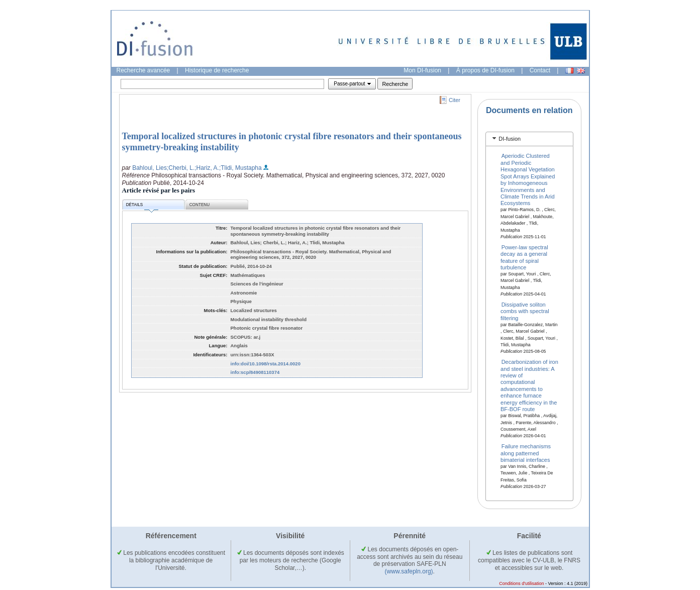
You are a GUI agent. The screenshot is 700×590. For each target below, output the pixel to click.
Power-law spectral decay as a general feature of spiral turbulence (524, 257)
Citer (455, 100)
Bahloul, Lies (149, 168)
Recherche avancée (143, 70)
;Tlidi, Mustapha (240, 168)
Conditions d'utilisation (521, 583)
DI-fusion (510, 139)
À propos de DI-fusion (485, 70)
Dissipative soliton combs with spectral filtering (525, 311)
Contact (540, 70)
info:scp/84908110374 (255, 372)
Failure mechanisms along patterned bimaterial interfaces (526, 453)
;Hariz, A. (207, 168)
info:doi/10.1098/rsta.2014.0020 (266, 364)
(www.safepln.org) (409, 571)
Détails (142, 206)
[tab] (529, 139)
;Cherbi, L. (181, 168)
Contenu (199, 205)
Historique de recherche (217, 70)
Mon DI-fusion (422, 70)
